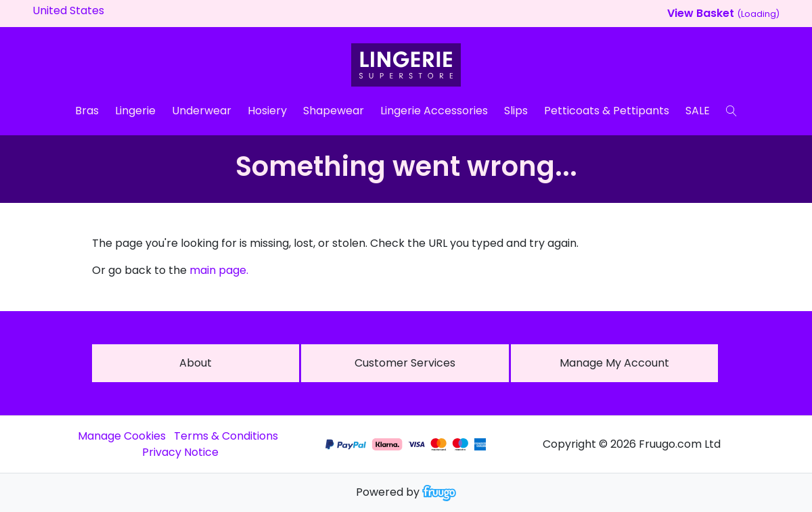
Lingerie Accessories (434, 111)
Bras (87, 111)
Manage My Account (614, 363)
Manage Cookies (122, 436)
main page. (219, 270)
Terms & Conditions (226, 436)
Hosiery (267, 111)
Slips (516, 111)
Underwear (202, 111)
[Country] (89, 11)
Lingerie (135, 111)
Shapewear (334, 111)
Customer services (405, 363)
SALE (698, 111)
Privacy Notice (180, 452)
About (196, 363)
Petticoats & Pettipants (607, 111)
